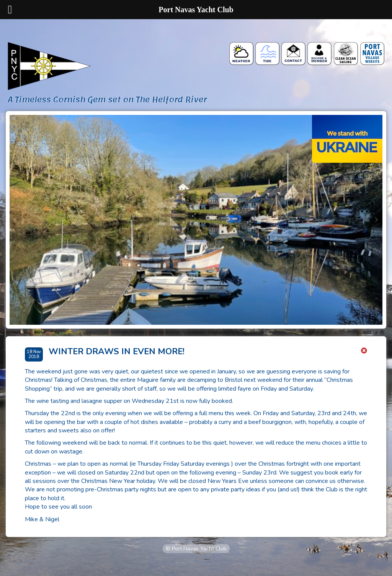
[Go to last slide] (16, 220)
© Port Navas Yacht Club (196, 549)
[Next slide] (376, 220)
